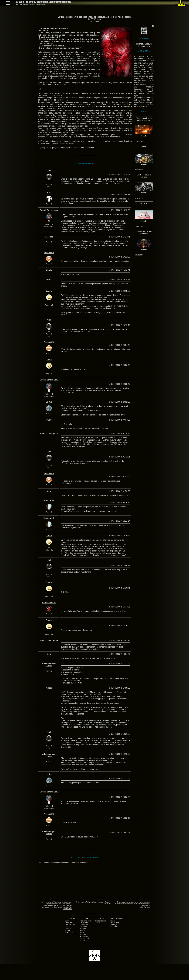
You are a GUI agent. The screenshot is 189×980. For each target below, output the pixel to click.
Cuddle (96, 21)
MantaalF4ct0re (49, 603)
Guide (67, 921)
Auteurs (83, 940)
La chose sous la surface (144, 176)
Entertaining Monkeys (115, 924)
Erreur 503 (69, 932)
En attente (84, 923)
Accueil (72, 919)
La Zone (44, 2)
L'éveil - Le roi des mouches (144, 233)
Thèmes (139, 44)
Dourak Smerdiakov (49, 210)
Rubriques (84, 925)
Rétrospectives (86, 938)
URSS (97, 923)
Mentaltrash (49, 500)
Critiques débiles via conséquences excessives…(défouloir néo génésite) (94, 17)
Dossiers (83, 927)
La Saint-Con (70, 925)
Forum (67, 927)
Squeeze (113, 927)
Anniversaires (85, 936)
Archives (83, 934)
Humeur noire (144, 46)
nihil (49, 170)
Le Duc (49, 402)
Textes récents (100, 921)
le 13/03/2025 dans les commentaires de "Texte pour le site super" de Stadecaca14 (57, 907)
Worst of (83, 932)
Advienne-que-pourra (49, 664)
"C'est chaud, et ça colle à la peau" (144, 119)
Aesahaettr (49, 253)
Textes (87, 919)
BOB (144, 146)
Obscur (148, 44)
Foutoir (68, 931)
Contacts (68, 923)
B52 (49, 193)
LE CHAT (144, 203)
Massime (49, 237)
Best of (83, 931)
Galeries (68, 929)
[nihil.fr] (113, 921)
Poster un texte (86, 921)
